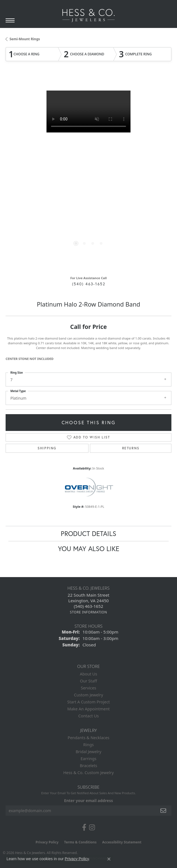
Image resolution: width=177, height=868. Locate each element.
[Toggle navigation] (10, 20)
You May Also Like (89, 549)
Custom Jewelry (88, 695)
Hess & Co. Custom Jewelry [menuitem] (88, 773)
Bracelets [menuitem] (88, 766)
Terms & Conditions (80, 842)
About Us (88, 674)
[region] (88, 173)
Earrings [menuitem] (88, 759)
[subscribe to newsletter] (164, 811)
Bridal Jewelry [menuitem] (88, 752)
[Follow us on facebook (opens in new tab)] (84, 827)
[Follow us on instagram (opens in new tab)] (92, 827)
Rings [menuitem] (88, 745)
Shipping (47, 448)
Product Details (88, 533)
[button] (76, 243)
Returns (131, 448)
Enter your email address (88, 801)
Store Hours (88, 626)
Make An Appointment (88, 709)
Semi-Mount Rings (25, 39)
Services (89, 688)
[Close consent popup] (109, 859)
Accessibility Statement (122, 842)
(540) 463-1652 (89, 284)
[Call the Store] (89, 606)
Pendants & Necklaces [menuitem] (89, 738)
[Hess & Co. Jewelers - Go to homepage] (88, 16)
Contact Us (88, 716)
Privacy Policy (47, 842)
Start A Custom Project (88, 702)
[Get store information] (88, 612)
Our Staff (89, 681)
